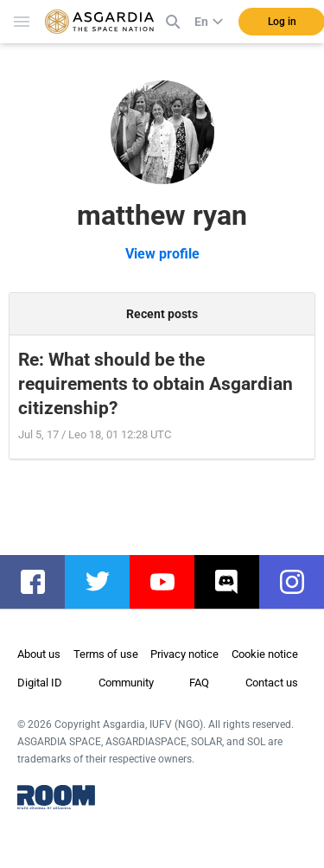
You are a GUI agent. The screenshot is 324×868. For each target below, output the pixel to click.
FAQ (199, 683)
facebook (41, 582)
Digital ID (40, 683)
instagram (300, 582)
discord (235, 582)
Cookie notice (265, 654)
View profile (162, 254)
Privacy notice (184, 654)
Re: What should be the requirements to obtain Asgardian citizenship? (156, 384)
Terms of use (106, 654)
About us (39, 654)
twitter (106, 582)
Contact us (272, 683)
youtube (171, 582)
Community (126, 683)
